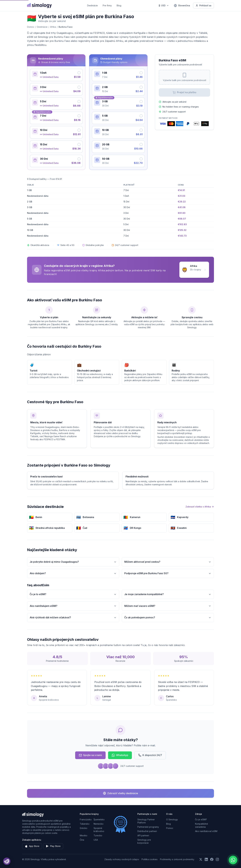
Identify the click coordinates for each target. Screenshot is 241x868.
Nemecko (99, 824)
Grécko (84, 828)
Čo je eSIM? (201, 819)
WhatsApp (120, 755)
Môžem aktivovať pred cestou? (168, 562)
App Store (32, 846)
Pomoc (170, 828)
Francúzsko (86, 819)
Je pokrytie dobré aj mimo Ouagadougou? (73, 562)
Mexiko (84, 835)
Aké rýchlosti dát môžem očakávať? (73, 618)
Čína (82, 840)
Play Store (53, 846)
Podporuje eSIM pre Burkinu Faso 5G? (168, 573)
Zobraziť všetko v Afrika (200, 507)
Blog (119, 5)
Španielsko (99, 819)
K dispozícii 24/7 (150, 755)
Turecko (98, 835)
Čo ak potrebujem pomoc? (168, 618)
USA (96, 840)
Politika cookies (150, 859)
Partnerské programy (148, 827)
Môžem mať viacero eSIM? (168, 606)
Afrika (53, 27)
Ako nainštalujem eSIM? (73, 606)
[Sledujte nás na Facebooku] (212, 859)
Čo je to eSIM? (73, 594)
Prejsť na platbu (184, 92)
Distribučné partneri (147, 831)
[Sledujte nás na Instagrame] (217, 859)
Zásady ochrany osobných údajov (122, 859)
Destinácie (92, 5)
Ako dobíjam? (73, 573)
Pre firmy (107, 5)
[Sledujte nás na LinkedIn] (206, 859)
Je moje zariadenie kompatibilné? (168, 594)
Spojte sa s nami (90, 755)
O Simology (172, 819)
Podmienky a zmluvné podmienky (177, 859)
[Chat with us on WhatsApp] (233, 860)
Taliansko (85, 824)
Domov (31, 27)
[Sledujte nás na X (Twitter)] (201, 859)
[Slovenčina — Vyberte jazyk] (182, 6)
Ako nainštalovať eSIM (206, 831)
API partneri (143, 835)
